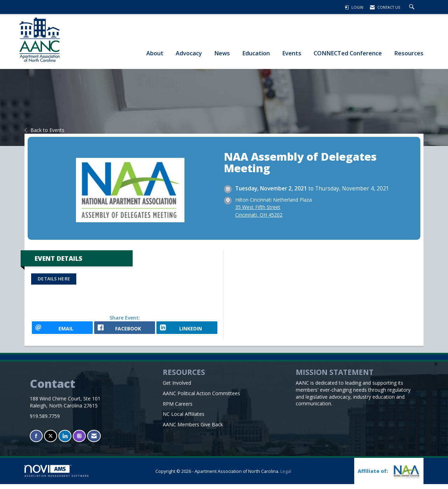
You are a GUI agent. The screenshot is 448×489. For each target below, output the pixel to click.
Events (292, 53)
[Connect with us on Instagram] (79, 441)
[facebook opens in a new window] (125, 330)
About (155, 53)
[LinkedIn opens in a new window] (187, 330)
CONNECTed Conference (348, 53)
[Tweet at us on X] (51, 441)
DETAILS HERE (54, 279)
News (222, 53)
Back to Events (44, 130)
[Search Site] (413, 7)
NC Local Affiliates (184, 419)
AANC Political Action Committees (201, 398)
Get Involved (177, 387)
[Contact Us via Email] (94, 441)
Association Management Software (57, 476)
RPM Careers (178, 408)
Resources (409, 53)
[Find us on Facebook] (36, 441)
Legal (286, 476)
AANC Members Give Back (193, 429)
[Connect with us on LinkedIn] (65, 441)
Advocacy (189, 53)
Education (256, 53)
